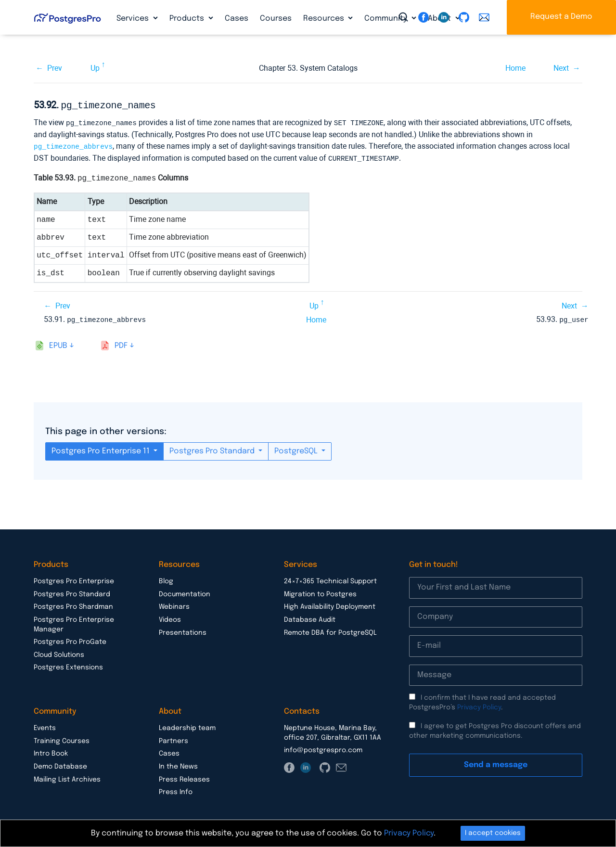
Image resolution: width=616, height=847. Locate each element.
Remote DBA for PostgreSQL (330, 630)
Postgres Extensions (68, 665)
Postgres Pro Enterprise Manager (74, 622)
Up (95, 68)
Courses (276, 19)
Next (561, 68)
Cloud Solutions (59, 652)
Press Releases (184, 777)
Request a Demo (561, 17)
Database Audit (310, 617)
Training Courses (62, 738)
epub (58, 343)
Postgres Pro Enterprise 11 (102, 448)
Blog (166, 578)
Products (188, 19)
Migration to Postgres (320, 591)
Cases (237, 19)
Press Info (176, 789)
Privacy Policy (479, 705)
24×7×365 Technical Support (330, 578)
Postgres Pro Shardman (73, 604)
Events (45, 725)
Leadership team (187, 725)
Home (515, 68)
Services (134, 19)
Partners (173, 738)
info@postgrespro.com (323, 747)
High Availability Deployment (330, 604)
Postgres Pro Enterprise (74, 578)
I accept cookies (493, 833)
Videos (170, 617)
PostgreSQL (297, 448)
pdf (121, 343)
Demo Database (60, 764)
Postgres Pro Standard (213, 448)
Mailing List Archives (67, 777)
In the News (178, 764)
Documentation (185, 591)
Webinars (174, 604)
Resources (325, 19)
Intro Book (51, 751)
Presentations (183, 630)
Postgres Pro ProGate (70, 639)
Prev (55, 68)
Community (387, 19)
